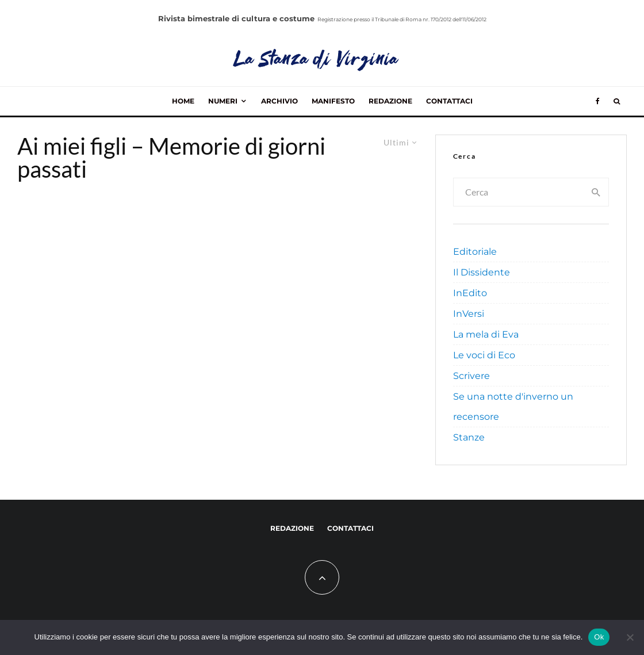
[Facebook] (598, 101)
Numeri (223, 101)
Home (183, 101)
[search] (597, 192)
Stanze (469, 437)
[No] (630, 637)
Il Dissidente (482, 272)
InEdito (470, 293)
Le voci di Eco (484, 355)
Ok (599, 637)
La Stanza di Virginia (317, 60)
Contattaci (449, 101)
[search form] (519, 192)
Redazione (390, 101)
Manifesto (333, 101)
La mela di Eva (486, 334)
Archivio (279, 101)
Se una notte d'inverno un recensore (513, 407)
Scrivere (471, 376)
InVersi (469, 314)
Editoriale (475, 252)
